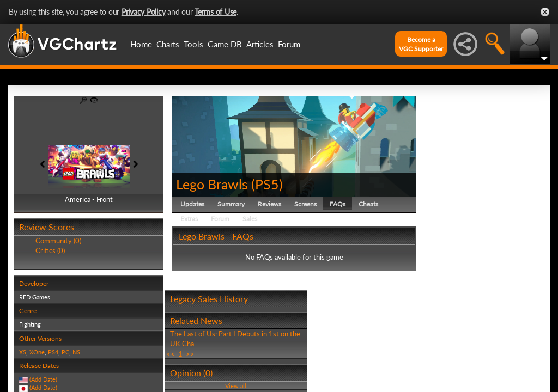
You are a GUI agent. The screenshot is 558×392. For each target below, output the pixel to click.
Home (141, 44)
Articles (260, 44)
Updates (192, 204)
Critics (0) (50, 250)
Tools (193, 44)
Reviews (269, 204)
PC (65, 352)
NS (76, 352)
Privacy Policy (144, 12)
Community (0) (58, 241)
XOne (37, 352)
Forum (289, 44)
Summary (231, 204)
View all (236, 386)
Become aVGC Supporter (421, 44)
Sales (250, 219)
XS (23, 352)
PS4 (53, 352)
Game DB (225, 44)
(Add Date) (43, 379)
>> (190, 354)
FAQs (338, 204)
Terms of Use (216, 12)
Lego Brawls (212, 184)
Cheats (368, 204)
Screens (305, 204)
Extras (189, 219)
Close (545, 12)
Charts (168, 44)
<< (171, 354)
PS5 (267, 184)
